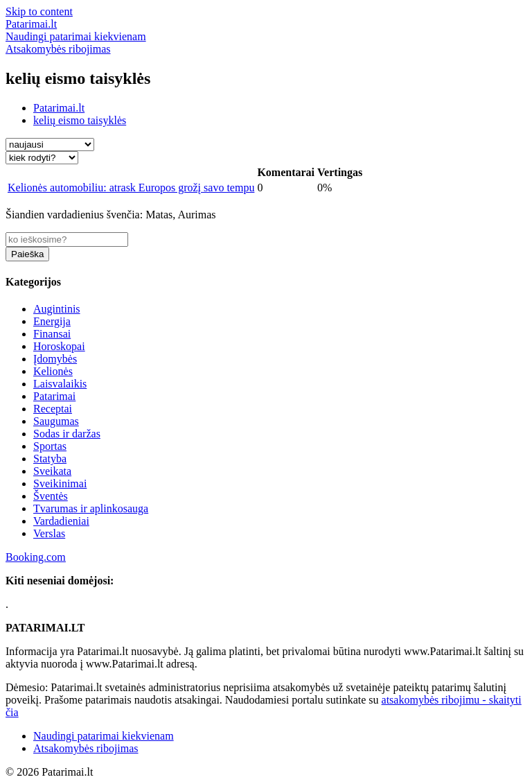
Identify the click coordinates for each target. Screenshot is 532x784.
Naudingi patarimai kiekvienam (104, 736)
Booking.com (36, 557)
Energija (52, 321)
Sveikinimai (60, 484)
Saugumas (56, 421)
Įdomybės (55, 359)
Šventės (51, 496)
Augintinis (57, 309)
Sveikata (52, 471)
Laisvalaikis (60, 384)
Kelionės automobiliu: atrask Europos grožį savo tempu (131, 188)
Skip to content (39, 11)
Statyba (50, 459)
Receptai (53, 409)
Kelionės (53, 371)
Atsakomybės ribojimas (86, 748)
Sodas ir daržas (67, 434)
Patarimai (54, 396)
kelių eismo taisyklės (80, 120)
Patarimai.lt (59, 108)
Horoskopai (59, 346)
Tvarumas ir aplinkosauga (91, 508)
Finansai (52, 334)
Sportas (50, 446)
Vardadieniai (61, 521)
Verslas (49, 533)
